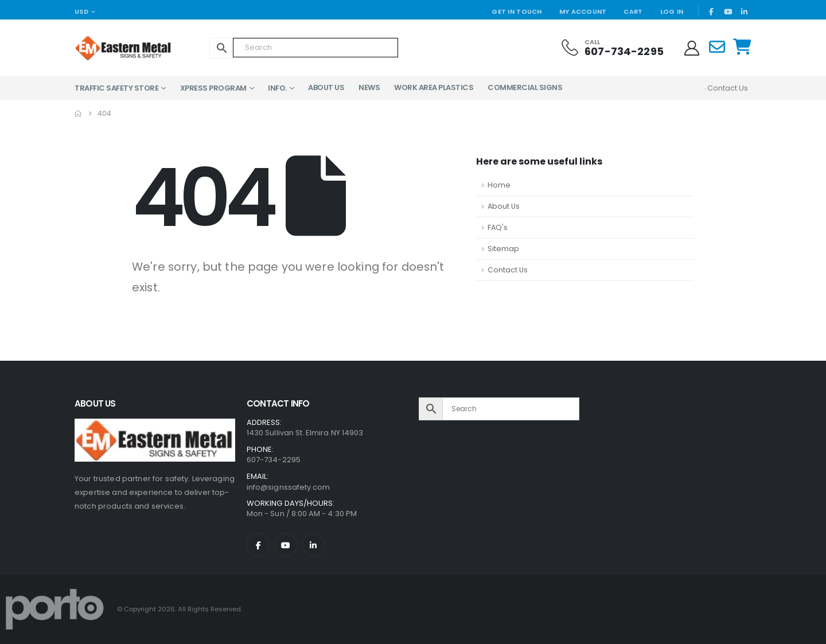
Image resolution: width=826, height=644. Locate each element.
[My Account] (692, 48)
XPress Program (213, 88)
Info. (277, 88)
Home (499, 185)
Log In (672, 11)
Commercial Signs (525, 87)
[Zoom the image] (155, 426)
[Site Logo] (106, 48)
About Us (326, 87)
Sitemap (503, 249)
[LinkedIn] (744, 11)
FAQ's (498, 227)
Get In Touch (517, 11)
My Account (583, 11)
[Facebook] (711, 11)
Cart (633, 11)
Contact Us (508, 270)
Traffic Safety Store (116, 88)
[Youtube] (728, 11)
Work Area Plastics (434, 87)
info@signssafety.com (288, 487)
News (369, 87)
